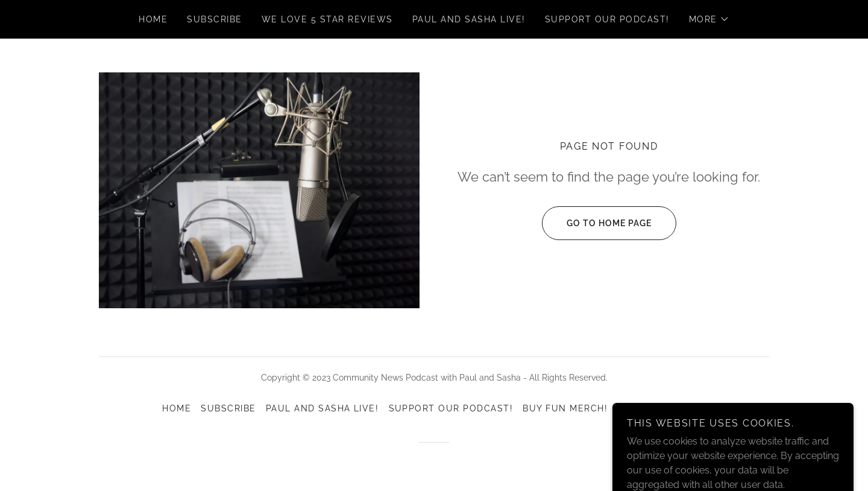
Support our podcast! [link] (607, 19)
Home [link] (153, 19)
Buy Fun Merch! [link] (565, 408)
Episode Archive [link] (661, 408)
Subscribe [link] (214, 19)
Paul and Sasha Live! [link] (469, 19)
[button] (709, 19)
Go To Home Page (597, 223)
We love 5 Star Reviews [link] (327, 19)
